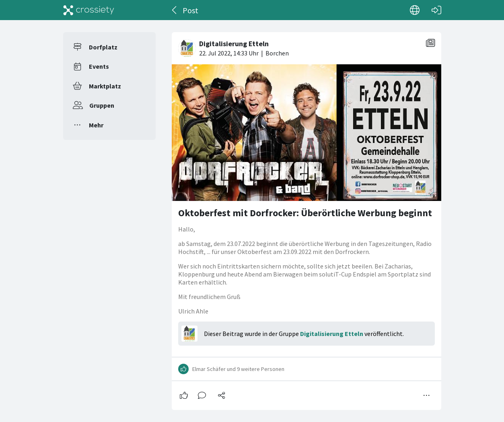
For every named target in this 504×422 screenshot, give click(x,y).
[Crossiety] (89, 10)
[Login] (436, 10)
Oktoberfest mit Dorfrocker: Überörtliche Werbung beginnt (305, 213)
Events (99, 66)
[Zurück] (175, 10)
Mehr (96, 125)
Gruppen (102, 105)
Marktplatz (105, 86)
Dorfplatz (103, 47)
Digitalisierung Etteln (332, 334)
